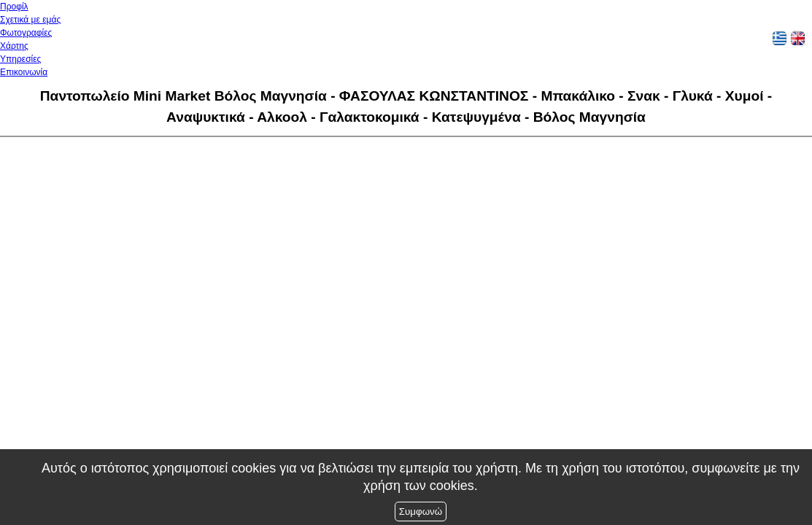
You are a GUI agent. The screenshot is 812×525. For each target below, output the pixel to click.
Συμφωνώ (421, 512)
